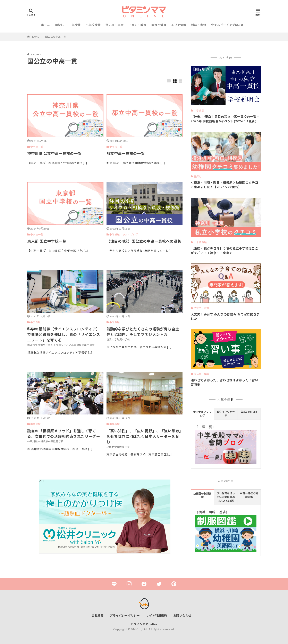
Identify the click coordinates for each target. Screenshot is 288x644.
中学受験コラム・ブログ (124, 235)
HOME (35, 37)
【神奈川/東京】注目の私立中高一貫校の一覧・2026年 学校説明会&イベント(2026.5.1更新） (225, 119)
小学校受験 (93, 25)
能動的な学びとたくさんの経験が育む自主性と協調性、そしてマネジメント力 (143, 332)
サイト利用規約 (157, 615)
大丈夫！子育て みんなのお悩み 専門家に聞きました (225, 317)
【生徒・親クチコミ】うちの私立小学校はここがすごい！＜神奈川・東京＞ (225, 251)
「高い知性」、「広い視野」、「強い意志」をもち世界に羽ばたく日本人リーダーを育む (144, 436)
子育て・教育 (137, 25)
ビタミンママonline (144, 624)
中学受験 (75, 25)
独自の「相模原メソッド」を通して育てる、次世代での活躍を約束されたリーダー (64, 434)
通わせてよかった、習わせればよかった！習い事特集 (225, 382)
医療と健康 (159, 25)
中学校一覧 (37, 147)
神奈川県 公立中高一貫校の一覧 (54, 153)
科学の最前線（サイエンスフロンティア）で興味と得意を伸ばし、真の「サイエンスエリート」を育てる (64, 334)
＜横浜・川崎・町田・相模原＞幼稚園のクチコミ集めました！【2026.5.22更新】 (225, 185)
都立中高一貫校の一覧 (126, 153)
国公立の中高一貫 (56, 37)
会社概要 (98, 615)
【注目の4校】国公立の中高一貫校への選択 (144, 241)
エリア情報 (179, 25)
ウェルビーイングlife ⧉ (227, 25)
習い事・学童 (115, 25)
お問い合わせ (182, 615)
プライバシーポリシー (125, 615)
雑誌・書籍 (199, 25)
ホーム (45, 25)
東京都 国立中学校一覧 (47, 241)
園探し (59, 25)
